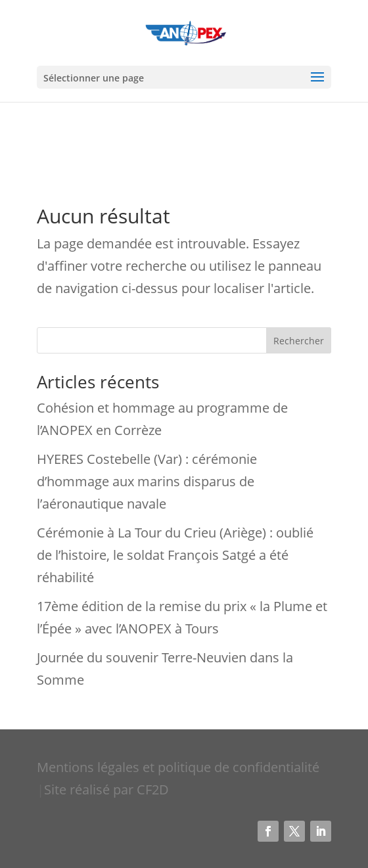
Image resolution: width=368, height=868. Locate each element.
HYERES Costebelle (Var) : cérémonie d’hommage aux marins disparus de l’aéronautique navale (147, 481)
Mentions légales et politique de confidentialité (178, 767)
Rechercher (299, 341)
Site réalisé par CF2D (106, 789)
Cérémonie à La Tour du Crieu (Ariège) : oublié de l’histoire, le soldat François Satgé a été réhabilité (175, 555)
